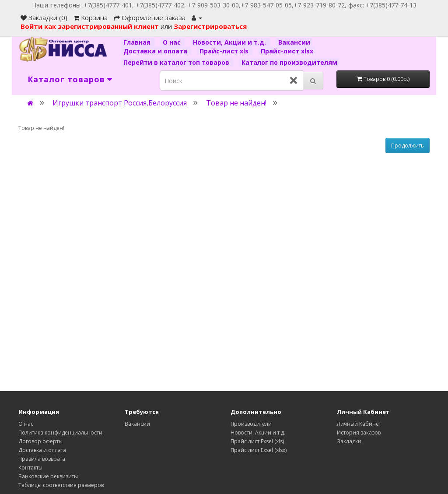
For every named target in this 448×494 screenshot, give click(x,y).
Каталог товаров (66, 79)
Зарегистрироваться (210, 26)
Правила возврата (42, 459)
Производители (251, 424)
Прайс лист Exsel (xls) (257, 441)
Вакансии (294, 42)
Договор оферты (40, 441)
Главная (138, 42)
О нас (173, 42)
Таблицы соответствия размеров (61, 485)
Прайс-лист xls (225, 51)
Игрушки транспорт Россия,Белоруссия (120, 103)
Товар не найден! (236, 103)
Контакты (30, 468)
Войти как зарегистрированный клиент (91, 26)
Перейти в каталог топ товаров (177, 62)
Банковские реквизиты (48, 476)
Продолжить (408, 145)
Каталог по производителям (289, 62)
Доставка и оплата (156, 51)
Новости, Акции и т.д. (230, 42)
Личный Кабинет (359, 424)
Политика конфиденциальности (60, 433)
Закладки (349, 441)
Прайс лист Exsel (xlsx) (259, 450)
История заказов (359, 433)
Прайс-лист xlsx (287, 51)
